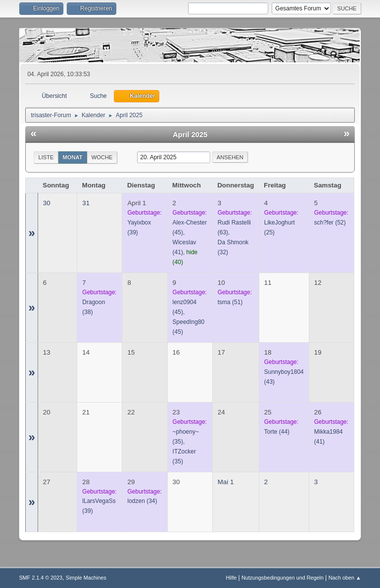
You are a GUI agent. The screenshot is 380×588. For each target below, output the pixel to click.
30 (47, 203)
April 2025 (190, 135)
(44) (277, 432)
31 (86, 203)
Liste (46, 157)
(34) (142, 501)
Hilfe (232, 578)
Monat (73, 157)
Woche (102, 157)
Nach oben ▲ (345, 578)
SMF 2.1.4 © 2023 (41, 578)
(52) (330, 223)
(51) (230, 302)
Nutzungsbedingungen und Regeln (283, 578)
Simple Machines (86, 578)
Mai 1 (226, 482)
